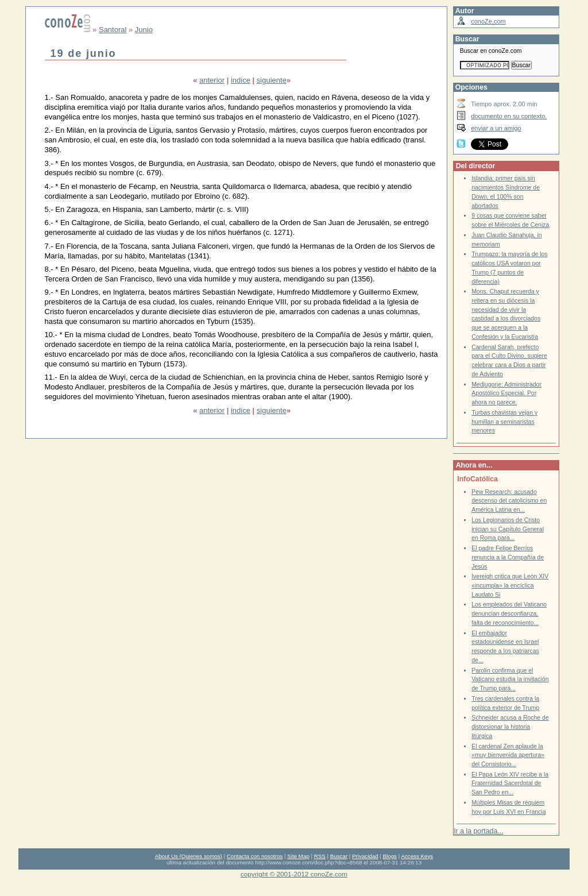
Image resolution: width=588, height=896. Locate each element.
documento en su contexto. (509, 116)
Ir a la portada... (478, 831)
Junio (144, 30)
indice (241, 80)
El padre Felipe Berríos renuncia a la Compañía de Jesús (508, 557)
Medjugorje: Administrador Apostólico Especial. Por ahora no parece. (506, 393)
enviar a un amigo (496, 128)
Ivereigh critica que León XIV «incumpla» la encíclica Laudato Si (510, 585)
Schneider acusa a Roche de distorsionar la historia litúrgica (510, 727)
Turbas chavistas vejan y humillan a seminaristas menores (504, 422)
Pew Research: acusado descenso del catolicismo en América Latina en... (509, 501)
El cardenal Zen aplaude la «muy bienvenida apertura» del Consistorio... (508, 755)
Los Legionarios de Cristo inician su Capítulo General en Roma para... (508, 529)
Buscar (339, 856)
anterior (212, 80)
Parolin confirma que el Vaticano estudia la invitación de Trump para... (510, 679)
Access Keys (417, 856)
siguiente (272, 80)
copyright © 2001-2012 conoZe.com (294, 874)
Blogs (390, 856)
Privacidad (365, 856)
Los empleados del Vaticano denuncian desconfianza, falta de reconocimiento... (509, 613)
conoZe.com (488, 21)
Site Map (298, 856)
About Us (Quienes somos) (189, 856)
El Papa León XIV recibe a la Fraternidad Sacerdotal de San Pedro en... (510, 783)
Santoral (113, 30)
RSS (320, 856)
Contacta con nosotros (255, 856)
